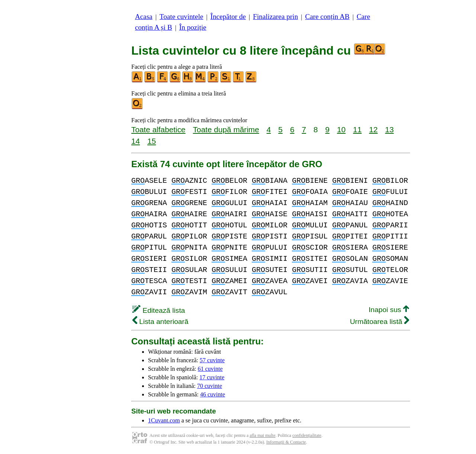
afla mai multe (262, 435)
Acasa (144, 17)
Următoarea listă (379, 322)
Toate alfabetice (158, 129)
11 (357, 129)
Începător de (228, 17)
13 (390, 129)
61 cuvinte (210, 369)
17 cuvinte (212, 377)
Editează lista (159, 310)
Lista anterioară (160, 322)
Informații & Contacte (286, 442)
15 (152, 141)
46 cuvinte (213, 394)
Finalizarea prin (275, 17)
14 (136, 141)
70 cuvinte (210, 386)
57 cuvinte (212, 360)
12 (373, 129)
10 (341, 129)
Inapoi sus (389, 310)
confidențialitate (307, 435)
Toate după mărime (226, 129)
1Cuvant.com (164, 420)
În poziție (193, 27)
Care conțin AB (327, 17)
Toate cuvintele (181, 17)
